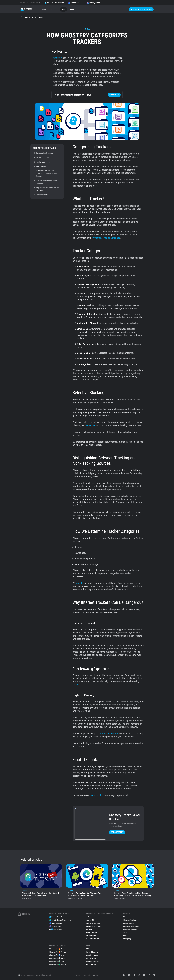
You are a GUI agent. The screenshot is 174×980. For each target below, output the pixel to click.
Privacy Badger (92, 932)
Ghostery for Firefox (57, 952)
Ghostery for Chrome (58, 949)
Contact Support (92, 952)
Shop (72, 9)
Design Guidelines (93, 961)
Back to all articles (32, 17)
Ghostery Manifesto (130, 920)
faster (75, 684)
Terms (78, 975)
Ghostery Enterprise (130, 929)
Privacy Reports (129, 923)
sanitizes (91, 425)
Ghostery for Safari (57, 955)
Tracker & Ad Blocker (54, 3)
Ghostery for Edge (57, 961)
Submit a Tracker (92, 955)
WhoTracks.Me (75, 3)
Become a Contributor (141, 9)
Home (44, 9)
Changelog (127, 939)
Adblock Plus (91, 920)
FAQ (88, 949)
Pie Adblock (90, 929)
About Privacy (91, 964)
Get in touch (95, 795)
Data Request (91, 958)
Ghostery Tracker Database (107, 238)
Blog (63, 9)
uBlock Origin (91, 936)
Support (54, 9)
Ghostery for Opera (57, 958)
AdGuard (89, 917)
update (80, 583)
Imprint (95, 975)
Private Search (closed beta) (60, 920)
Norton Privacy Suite (93, 926)
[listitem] (41, 882)
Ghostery (58, 58)
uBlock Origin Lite (92, 939)
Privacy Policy (86, 975)
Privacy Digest (94, 3)
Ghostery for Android (58, 964)
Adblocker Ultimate (93, 923)
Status (126, 917)
